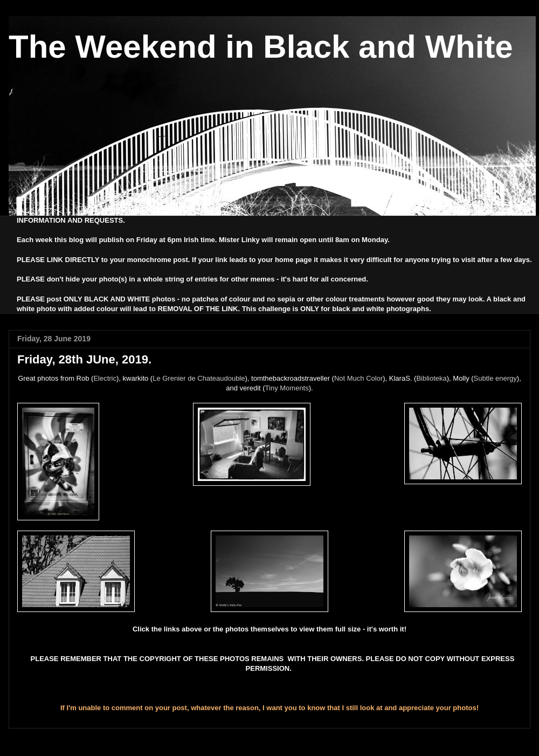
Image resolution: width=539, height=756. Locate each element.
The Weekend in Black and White (261, 47)
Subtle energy (495, 378)
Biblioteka (431, 378)
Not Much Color (358, 378)
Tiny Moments (287, 388)
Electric (105, 378)
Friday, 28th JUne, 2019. (84, 359)
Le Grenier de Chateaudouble (199, 378)
